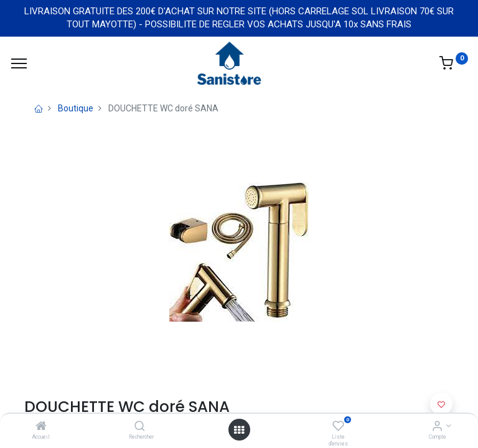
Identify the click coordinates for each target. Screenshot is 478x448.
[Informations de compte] (437, 427)
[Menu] (19, 63)
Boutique (76, 108)
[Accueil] (41, 427)
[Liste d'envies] (338, 427)
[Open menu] (239, 430)
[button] (441, 404)
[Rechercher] (140, 427)
